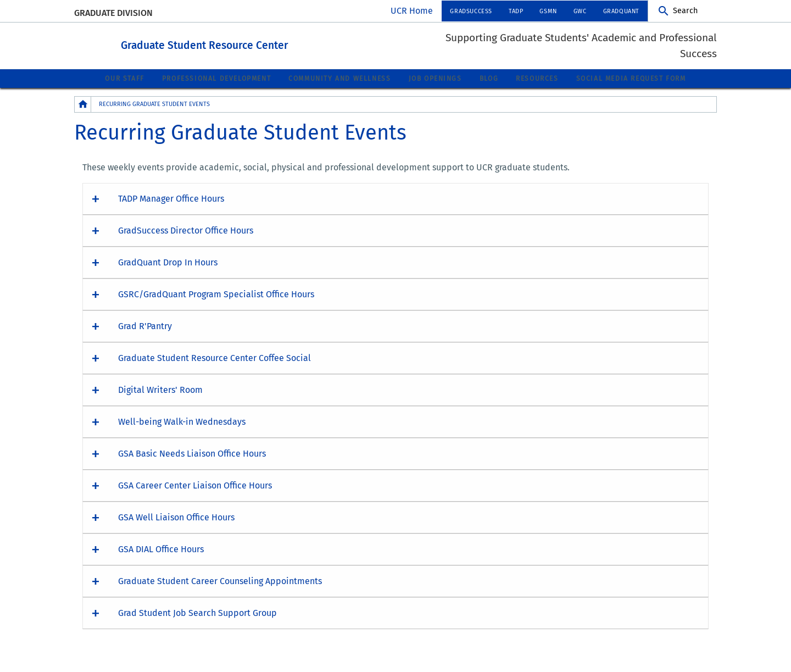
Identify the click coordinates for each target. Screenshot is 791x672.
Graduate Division (113, 13)
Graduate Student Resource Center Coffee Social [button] (215, 357)
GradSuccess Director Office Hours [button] (186, 230)
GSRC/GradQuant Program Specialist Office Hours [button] (216, 294)
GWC (580, 11)
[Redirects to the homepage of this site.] (83, 104)
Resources (537, 78)
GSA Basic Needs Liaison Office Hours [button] (192, 453)
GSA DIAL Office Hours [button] (161, 549)
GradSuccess (471, 11)
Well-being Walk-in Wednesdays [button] (182, 421)
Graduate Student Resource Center (265, 43)
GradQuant (621, 11)
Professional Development (216, 78)
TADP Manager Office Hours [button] (171, 198)
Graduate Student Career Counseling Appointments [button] (220, 581)
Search (685, 11)
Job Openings (435, 78)
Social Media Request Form (631, 78)
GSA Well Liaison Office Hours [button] (176, 517)
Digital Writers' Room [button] (160, 389)
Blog (489, 78)
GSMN (548, 11)
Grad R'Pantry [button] (145, 326)
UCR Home (412, 11)
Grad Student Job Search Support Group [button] (197, 612)
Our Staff (124, 78)
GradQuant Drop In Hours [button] (168, 262)
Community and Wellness (339, 78)
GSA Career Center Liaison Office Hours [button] (195, 485)
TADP (516, 11)
